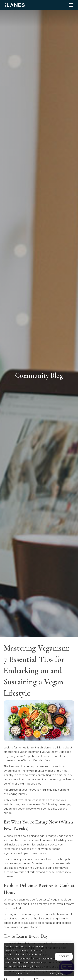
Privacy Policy (57, 973)
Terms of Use (21, 973)
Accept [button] (64, 956)
